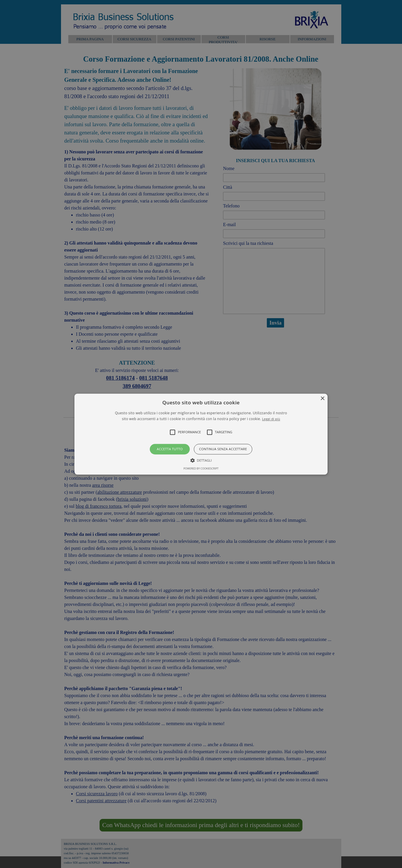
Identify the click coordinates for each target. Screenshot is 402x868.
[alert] (201, 434)
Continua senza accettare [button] (223, 449)
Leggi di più (271, 419)
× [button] (322, 399)
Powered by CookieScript (201, 468)
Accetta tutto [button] (170, 449)
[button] (201, 434)
